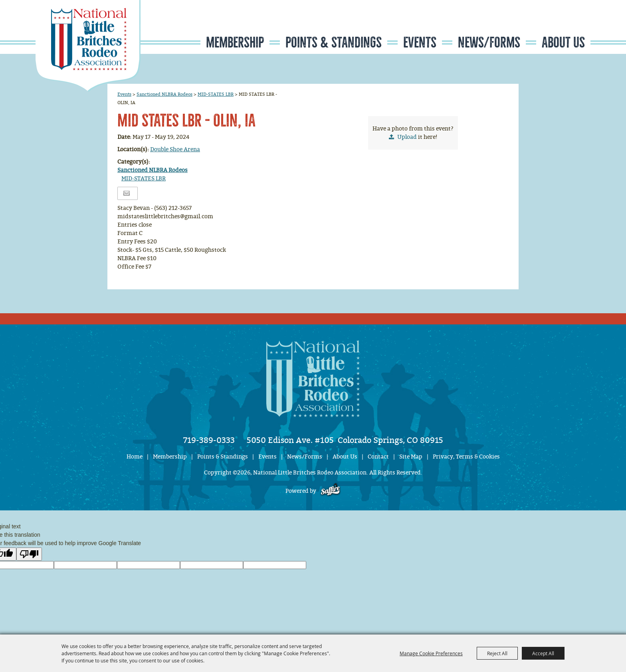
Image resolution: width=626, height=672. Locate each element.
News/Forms (489, 42)
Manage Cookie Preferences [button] (431, 653)
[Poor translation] (29, 554)
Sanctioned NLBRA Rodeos (164, 94)
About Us (563, 42)
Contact (378, 457)
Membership (235, 42)
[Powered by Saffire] (330, 491)
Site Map (411, 457)
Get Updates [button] (567, 25)
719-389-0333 (209, 440)
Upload (407, 137)
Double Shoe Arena (175, 149)
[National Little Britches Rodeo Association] (88, 46)
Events (420, 42)
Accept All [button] (543, 653)
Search (543, 25)
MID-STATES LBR (216, 94)
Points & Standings (334, 42)
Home (135, 457)
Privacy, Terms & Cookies (466, 457)
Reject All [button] (497, 653)
